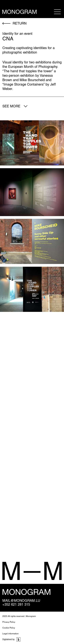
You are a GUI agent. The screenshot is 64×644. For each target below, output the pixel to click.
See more (11, 106)
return (20, 23)
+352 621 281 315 (16, 605)
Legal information (10, 634)
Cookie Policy (9, 628)
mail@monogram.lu (21, 601)
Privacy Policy (9, 622)
